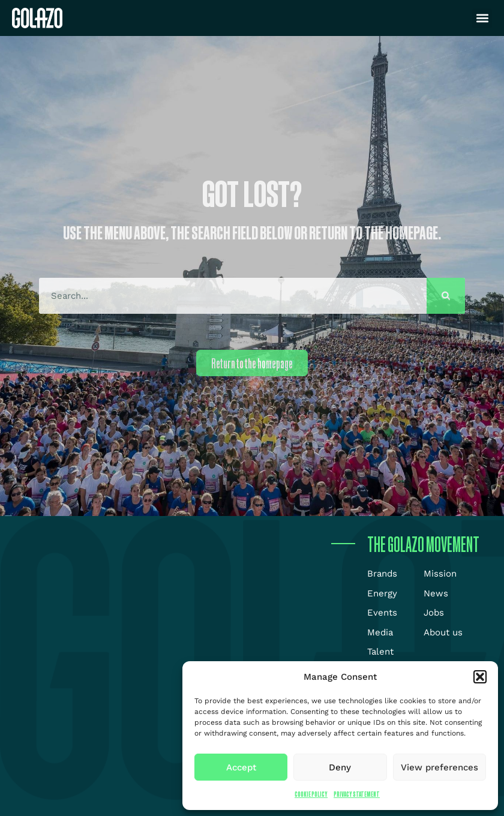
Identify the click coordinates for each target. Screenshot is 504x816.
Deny (340, 767)
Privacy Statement (357, 794)
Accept (241, 767)
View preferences (439, 767)
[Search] (446, 296)
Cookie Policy (311, 794)
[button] (480, 677)
